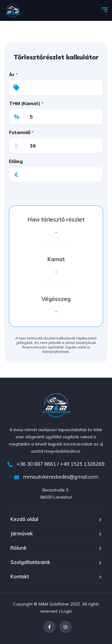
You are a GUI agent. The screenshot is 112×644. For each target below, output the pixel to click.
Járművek (22, 533)
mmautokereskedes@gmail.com (56, 477)
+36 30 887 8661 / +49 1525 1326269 (56, 464)
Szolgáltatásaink (30, 562)
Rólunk (19, 548)
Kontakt (20, 576)
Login (67, 611)
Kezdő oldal (24, 519)
